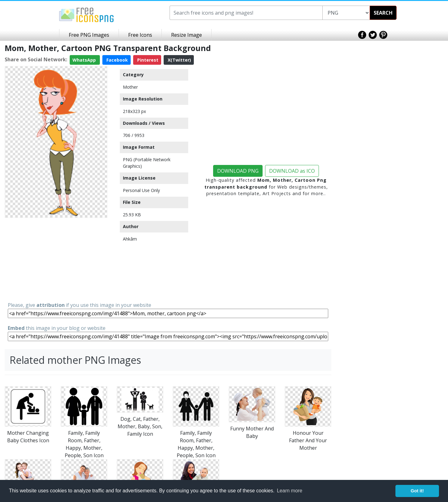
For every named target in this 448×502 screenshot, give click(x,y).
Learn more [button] (290, 491)
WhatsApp (85, 60)
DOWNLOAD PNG (238, 171)
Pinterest (147, 60)
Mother (130, 87)
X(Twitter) (179, 60)
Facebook (117, 60)
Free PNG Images (89, 35)
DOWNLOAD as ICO (292, 171)
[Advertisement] (56, 259)
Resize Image (187, 35)
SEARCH (383, 13)
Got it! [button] (417, 491)
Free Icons (140, 35)
